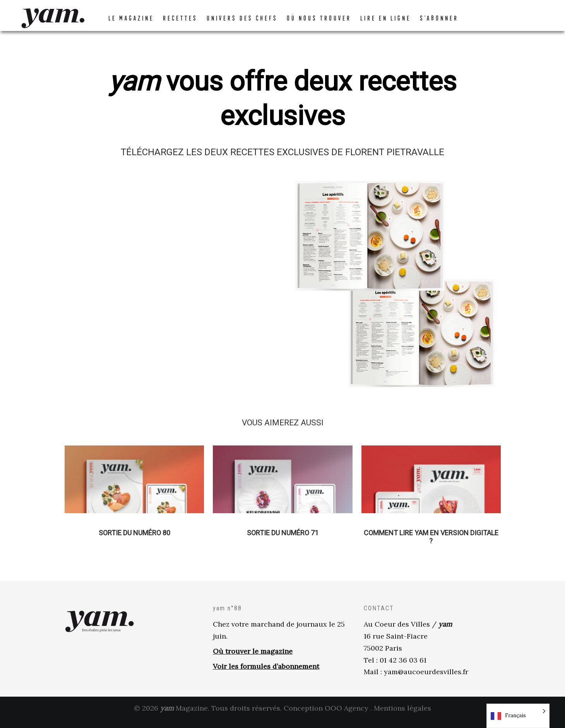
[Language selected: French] (518, 716)
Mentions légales (402, 716)
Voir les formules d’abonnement (266, 674)
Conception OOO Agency (326, 716)
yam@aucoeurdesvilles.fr (426, 679)
